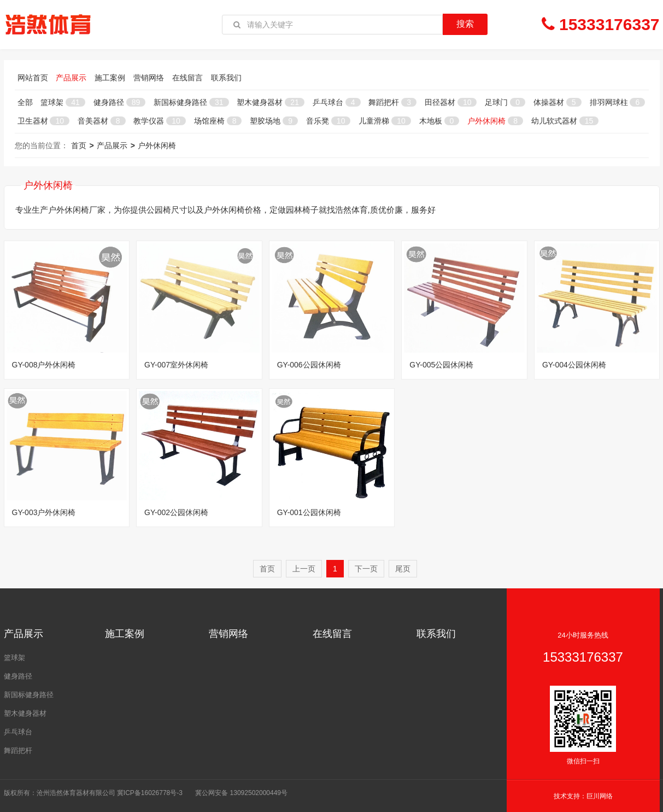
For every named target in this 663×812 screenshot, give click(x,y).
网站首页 (33, 78)
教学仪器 (159, 121)
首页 (79, 145)
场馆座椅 (218, 121)
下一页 (366, 569)
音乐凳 (328, 121)
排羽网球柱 (618, 102)
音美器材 (102, 121)
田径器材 (451, 102)
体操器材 (558, 102)
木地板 (439, 121)
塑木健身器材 (270, 102)
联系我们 (226, 78)
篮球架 (63, 102)
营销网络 (149, 78)
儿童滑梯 (385, 121)
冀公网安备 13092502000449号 (241, 793)
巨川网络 (600, 796)
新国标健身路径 (191, 102)
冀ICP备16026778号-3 (150, 793)
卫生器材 (43, 121)
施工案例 (110, 78)
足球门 (505, 102)
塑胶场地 (274, 121)
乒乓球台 (337, 102)
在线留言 (187, 78)
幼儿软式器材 (565, 121)
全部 (25, 102)
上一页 (304, 569)
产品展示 (71, 78)
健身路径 (119, 102)
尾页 (403, 569)
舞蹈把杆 (392, 102)
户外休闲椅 (495, 121)
